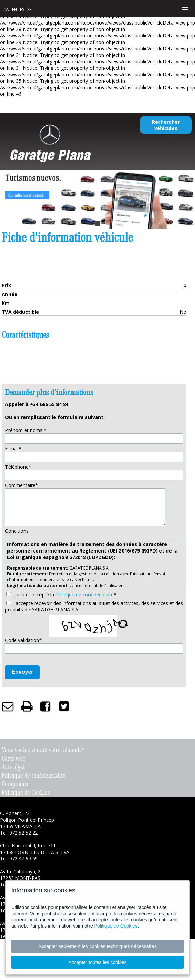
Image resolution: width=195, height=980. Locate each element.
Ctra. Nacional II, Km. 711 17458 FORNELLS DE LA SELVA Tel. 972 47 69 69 (35, 852)
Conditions (17, 531)
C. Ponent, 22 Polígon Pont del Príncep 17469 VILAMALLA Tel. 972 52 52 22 (27, 823)
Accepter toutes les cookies (97, 962)
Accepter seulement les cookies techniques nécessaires (98, 946)
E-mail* (13, 448)
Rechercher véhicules (166, 125)
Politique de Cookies (26, 792)
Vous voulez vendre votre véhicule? (43, 750)
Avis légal (13, 767)
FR (29, 9)
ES (22, 9)
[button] (185, 8)
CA (6, 9)
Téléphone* (18, 467)
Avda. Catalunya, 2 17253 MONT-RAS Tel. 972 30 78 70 (20, 878)
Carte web (13, 758)
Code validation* (23, 640)
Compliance (16, 784)
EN (14, 9)
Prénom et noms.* (26, 430)
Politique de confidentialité (85, 595)
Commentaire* (22, 485)
